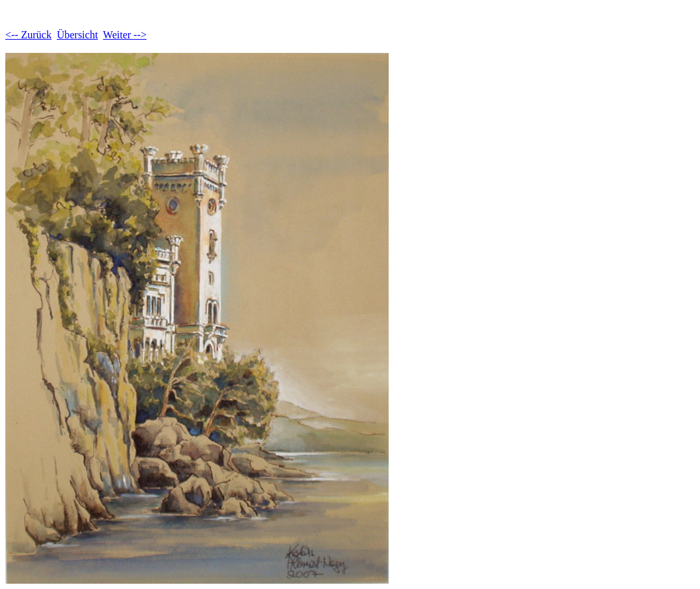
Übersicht (77, 35)
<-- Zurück (28, 35)
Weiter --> (125, 35)
